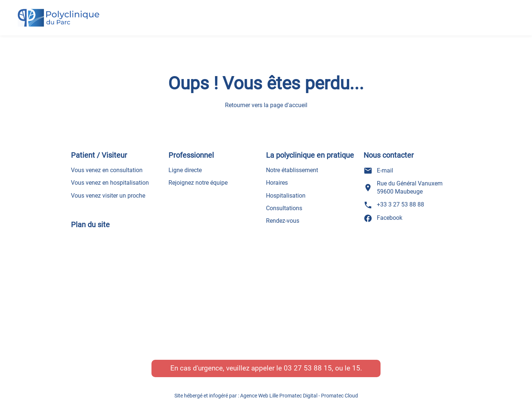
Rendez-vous (283, 221)
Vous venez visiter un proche (108, 196)
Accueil (186, 12)
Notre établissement (292, 170)
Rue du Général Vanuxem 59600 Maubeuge (403, 187)
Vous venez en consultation (107, 170)
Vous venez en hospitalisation (110, 183)
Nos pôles (281, 12)
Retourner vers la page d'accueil (266, 105)
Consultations (284, 208)
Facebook (383, 218)
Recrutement (268, 23)
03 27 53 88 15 (308, 368)
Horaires (277, 183)
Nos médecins (232, 12)
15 (356, 368)
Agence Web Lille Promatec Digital (279, 396)
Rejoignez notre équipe (198, 183)
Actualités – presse (337, 12)
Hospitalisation (286, 196)
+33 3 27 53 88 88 (468, 27)
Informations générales (207, 23)
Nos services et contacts (330, 23)
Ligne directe (185, 170)
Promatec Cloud (340, 396)
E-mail (378, 171)
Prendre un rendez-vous (475, 9)
